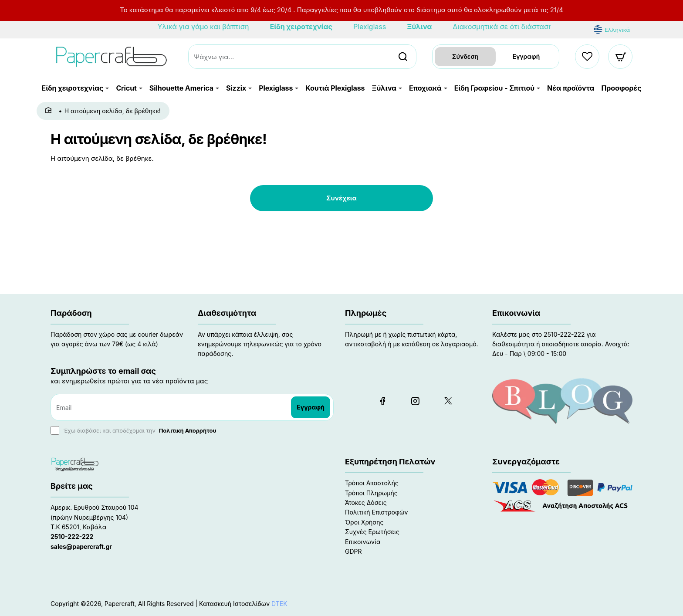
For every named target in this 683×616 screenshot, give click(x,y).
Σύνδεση (465, 55)
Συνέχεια (341, 196)
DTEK (279, 602)
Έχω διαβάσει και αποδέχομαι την (134, 429)
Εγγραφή (526, 55)
